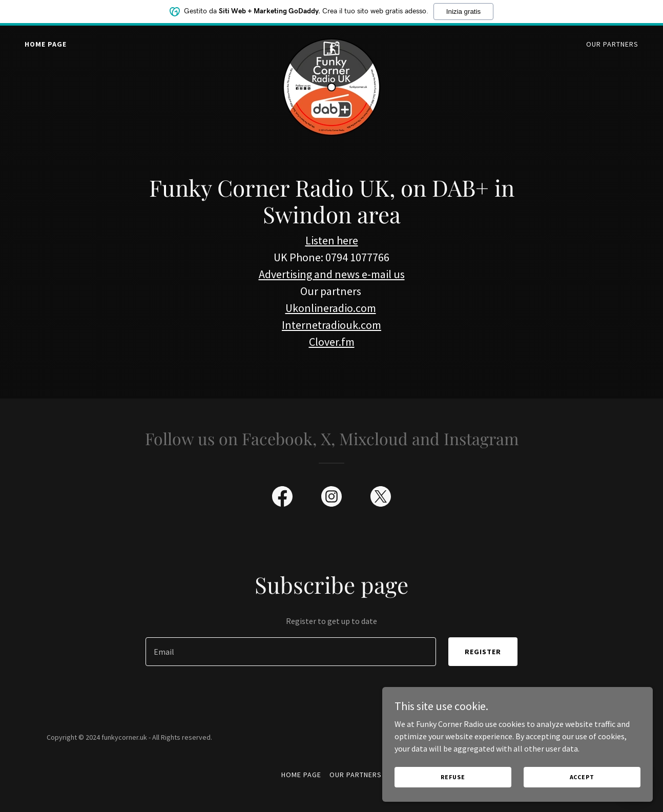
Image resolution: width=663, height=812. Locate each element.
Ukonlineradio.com (331, 308)
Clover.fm (332, 342)
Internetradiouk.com (331, 325)
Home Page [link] (46, 44)
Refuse (500, 775)
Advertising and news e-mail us (332, 274)
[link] (331, 42)
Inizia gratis (463, 12)
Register (483, 652)
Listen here (332, 240)
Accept (596, 775)
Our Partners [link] (612, 44)
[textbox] (291, 652)
